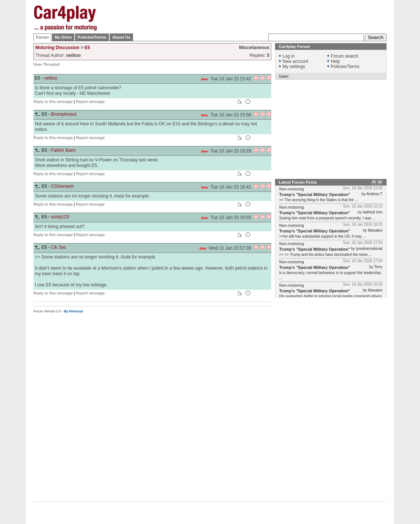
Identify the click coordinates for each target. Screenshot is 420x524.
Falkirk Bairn (63, 150)
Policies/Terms (92, 37)
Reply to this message (53, 102)
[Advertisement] (251, 37)
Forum (42, 37)
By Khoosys (74, 311)
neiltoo (51, 78)
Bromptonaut (64, 114)
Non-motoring (292, 189)
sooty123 (60, 217)
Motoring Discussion (57, 48)
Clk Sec (59, 247)
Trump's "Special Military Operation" (315, 195)
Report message (90, 102)
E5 (87, 48)
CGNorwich (62, 186)
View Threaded (46, 65)
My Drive (63, 37)
